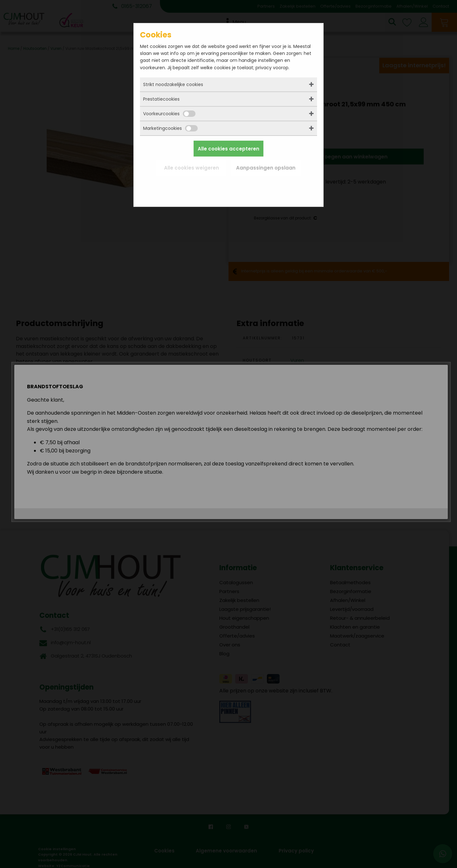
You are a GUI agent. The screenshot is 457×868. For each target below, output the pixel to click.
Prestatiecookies (161, 99)
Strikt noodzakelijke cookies (173, 84)
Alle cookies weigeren (192, 168)
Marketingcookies (170, 128)
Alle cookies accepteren (228, 149)
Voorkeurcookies (169, 114)
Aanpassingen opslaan (266, 168)
